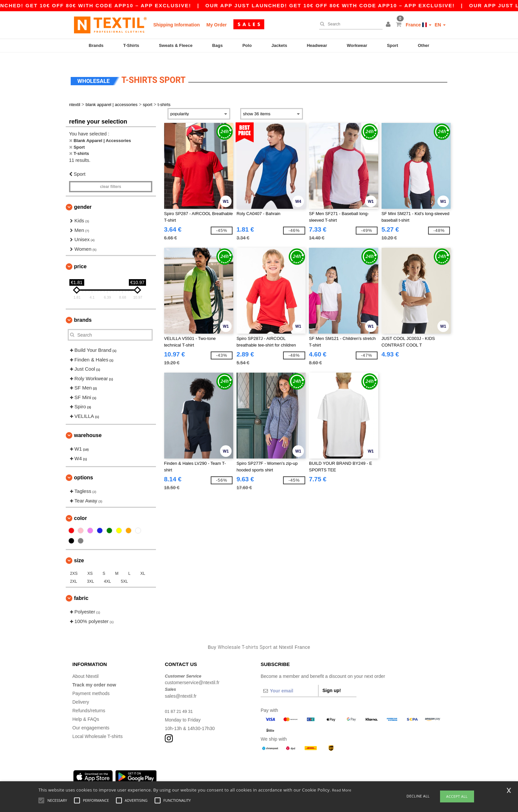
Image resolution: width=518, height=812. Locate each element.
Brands (96, 45)
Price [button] (80, 257)
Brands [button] (83, 310)
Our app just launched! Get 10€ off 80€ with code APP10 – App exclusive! (344, 5)
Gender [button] (83, 197)
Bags (217, 45)
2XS (74, 564)
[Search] (349, 24)
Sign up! (332, 681)
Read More (342, 790)
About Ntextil (85, 666)
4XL (108, 572)
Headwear (317, 45)
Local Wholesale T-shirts (97, 726)
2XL (74, 572)
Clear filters (111, 177)
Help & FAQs (86, 709)
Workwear (357, 45)
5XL (124, 572)
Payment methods (91, 683)
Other (424, 45)
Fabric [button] (81, 589)
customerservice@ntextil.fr (192, 673)
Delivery (81, 692)
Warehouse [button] (88, 426)
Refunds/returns (89, 701)
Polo (247, 45)
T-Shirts (131, 45)
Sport (392, 45)
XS (90, 564)
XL (143, 564)
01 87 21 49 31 (180, 701)
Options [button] (84, 468)
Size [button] (79, 551)
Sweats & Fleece (176, 45)
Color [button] (80, 509)
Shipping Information (177, 25)
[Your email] (289, 681)
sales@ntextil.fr (181, 686)
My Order (217, 25)
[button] (389, 25)
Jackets (279, 45)
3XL (90, 572)
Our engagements (91, 718)
